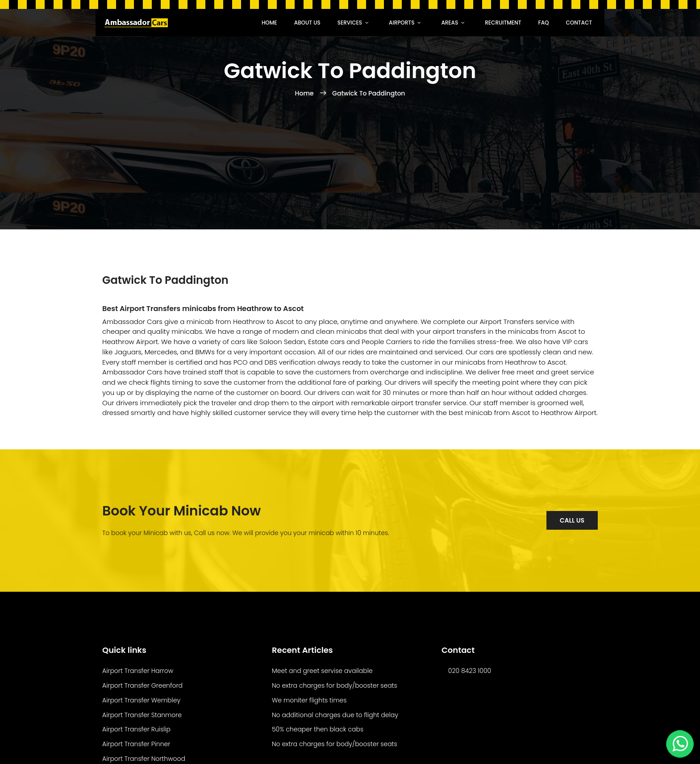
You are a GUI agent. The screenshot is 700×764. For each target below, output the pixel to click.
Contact (579, 23)
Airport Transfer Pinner (136, 744)
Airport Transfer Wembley (141, 700)
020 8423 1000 (470, 671)
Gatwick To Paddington (369, 93)
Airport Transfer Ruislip (136, 729)
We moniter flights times (309, 700)
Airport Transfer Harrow (138, 671)
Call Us (572, 520)
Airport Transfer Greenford (142, 685)
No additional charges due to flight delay (335, 715)
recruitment (503, 23)
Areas (450, 23)
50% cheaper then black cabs (318, 729)
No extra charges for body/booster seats (335, 685)
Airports (402, 23)
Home (269, 23)
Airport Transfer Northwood (144, 759)
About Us (307, 23)
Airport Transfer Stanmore (142, 715)
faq (543, 23)
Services (350, 23)
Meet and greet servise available (322, 671)
